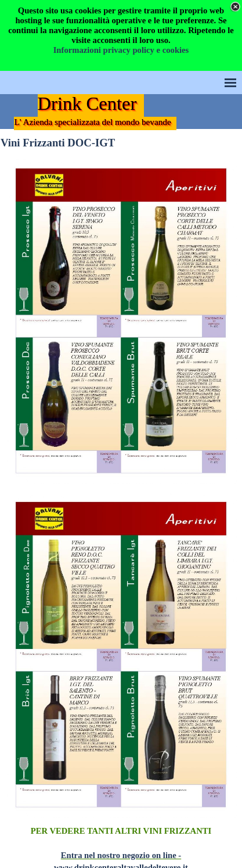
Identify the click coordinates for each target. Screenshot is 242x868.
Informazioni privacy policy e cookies (121, 50)
